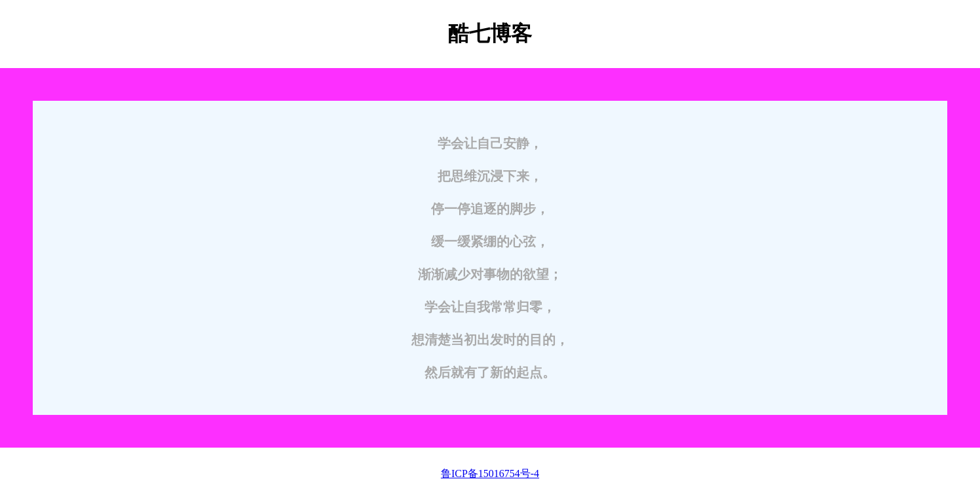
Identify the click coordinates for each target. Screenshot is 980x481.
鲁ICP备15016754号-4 (490, 473)
